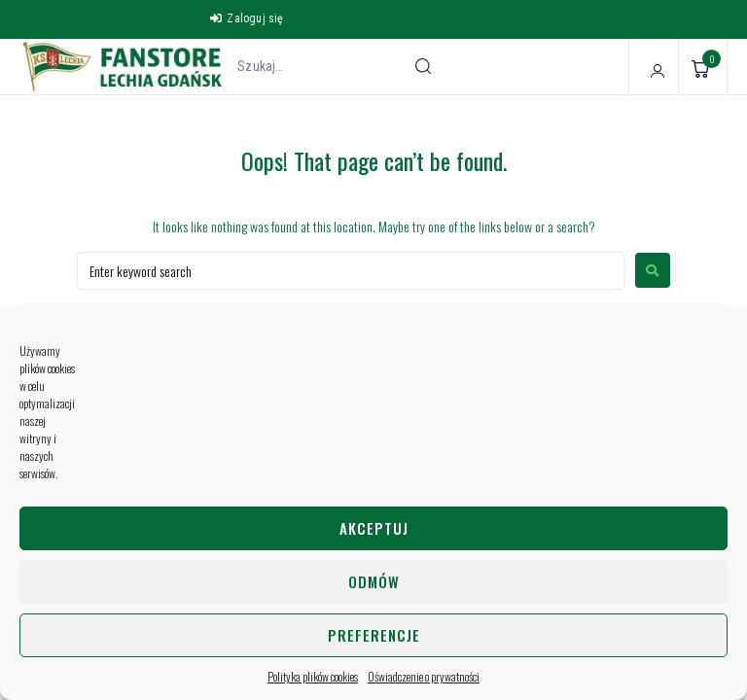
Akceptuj (374, 528)
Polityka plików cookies (313, 676)
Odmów (374, 581)
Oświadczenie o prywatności (424, 676)
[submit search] (423, 66)
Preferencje (374, 635)
